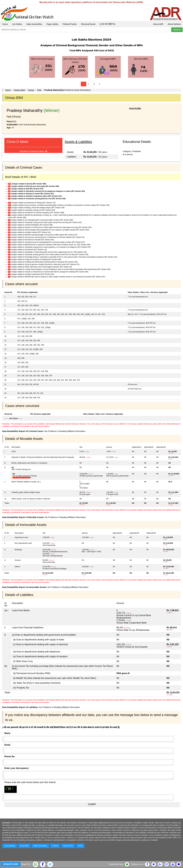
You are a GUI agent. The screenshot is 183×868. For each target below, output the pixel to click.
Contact (55, 846)
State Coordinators (40, 846)
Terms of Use (68, 846)
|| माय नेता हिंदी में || (107, 24)
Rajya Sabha (52, 24)
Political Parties (70, 24)
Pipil (39, 90)
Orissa (31, 90)
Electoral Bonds (88, 24)
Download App (116, 864)
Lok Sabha (17, 24)
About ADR (158, 24)
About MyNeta (174, 24)
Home (5, 24)
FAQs (80, 846)
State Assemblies (34, 24)
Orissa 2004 (19, 90)
